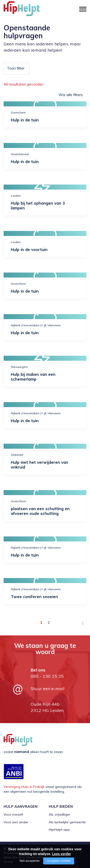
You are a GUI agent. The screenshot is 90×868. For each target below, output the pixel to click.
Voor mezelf (13, 814)
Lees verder (62, 854)
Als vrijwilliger (59, 814)
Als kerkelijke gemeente (67, 822)
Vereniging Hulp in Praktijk (24, 787)
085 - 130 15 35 (47, 676)
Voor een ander (16, 822)
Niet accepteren (30, 861)
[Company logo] (28, 11)
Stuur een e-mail (48, 689)
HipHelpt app (59, 830)
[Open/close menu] (83, 9)
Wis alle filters (71, 95)
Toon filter (16, 68)
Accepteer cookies (59, 861)
